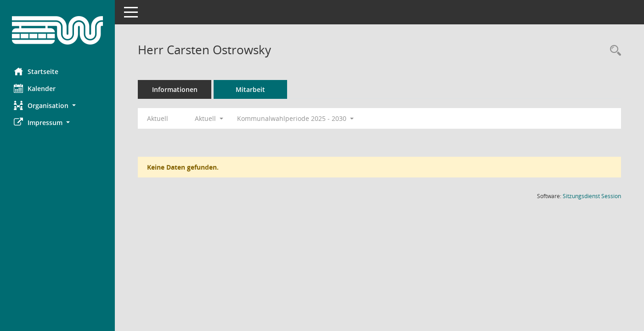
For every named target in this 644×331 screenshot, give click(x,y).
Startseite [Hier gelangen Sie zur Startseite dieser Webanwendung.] (36, 71)
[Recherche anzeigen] (613, 51)
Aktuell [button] (209, 118)
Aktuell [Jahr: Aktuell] (158, 118)
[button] (57, 106)
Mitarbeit (250, 89)
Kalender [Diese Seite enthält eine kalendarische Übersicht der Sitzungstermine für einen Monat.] (35, 88)
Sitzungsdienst (592, 196)
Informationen (175, 89)
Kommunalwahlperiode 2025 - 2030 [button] (295, 118)
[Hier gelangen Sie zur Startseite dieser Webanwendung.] (57, 30)
